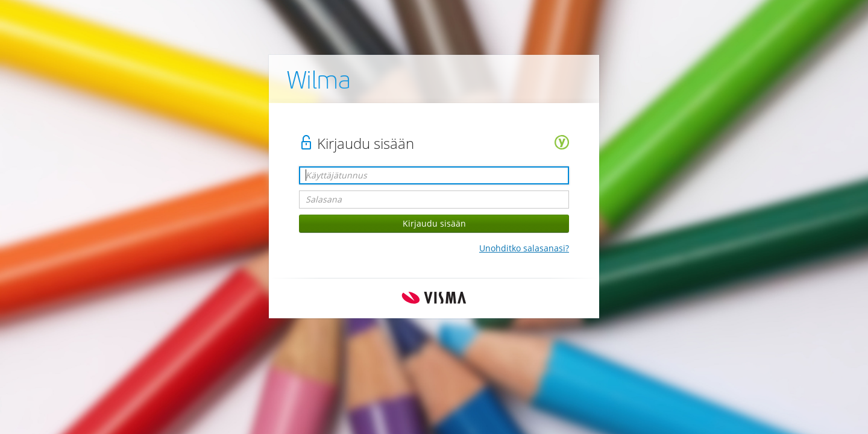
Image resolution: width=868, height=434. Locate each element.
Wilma (319, 83)
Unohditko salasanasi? (524, 248)
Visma (434, 298)
